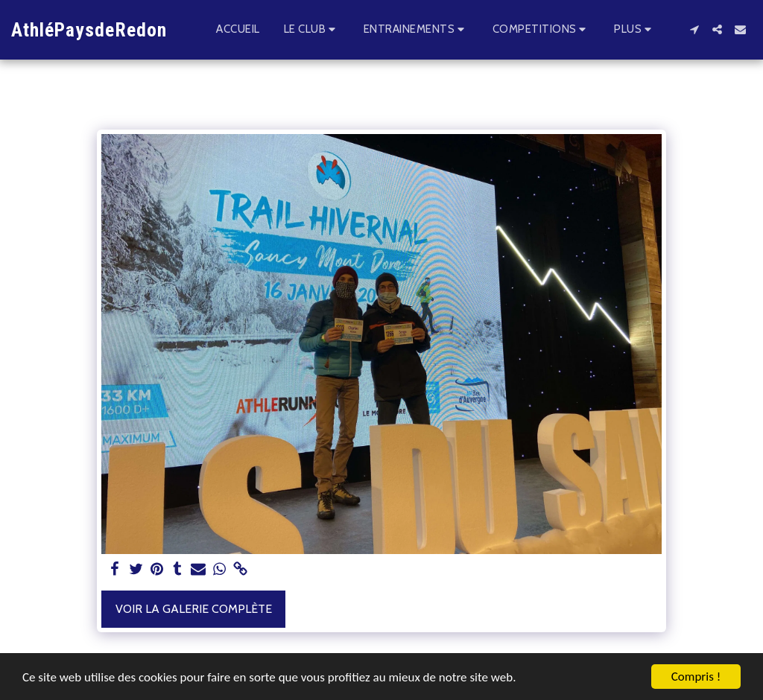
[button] (312, 30)
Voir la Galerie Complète (194, 609)
